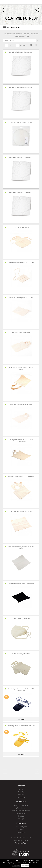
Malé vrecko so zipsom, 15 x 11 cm (21, 298)
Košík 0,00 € (38, 2)
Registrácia (21, 797)
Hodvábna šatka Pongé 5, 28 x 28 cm (21, 52)
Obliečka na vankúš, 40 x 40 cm (21, 512)
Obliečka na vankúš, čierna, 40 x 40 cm (21, 584)
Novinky (21, 792)
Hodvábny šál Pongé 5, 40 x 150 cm (21, 157)
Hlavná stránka (9, 34)
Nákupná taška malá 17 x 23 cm (21, 405)
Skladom (21, 45)
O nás (21, 789)
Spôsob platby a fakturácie (21, 811)
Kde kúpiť (21, 819)
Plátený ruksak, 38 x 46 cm (21, 619)
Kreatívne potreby (23, 34)
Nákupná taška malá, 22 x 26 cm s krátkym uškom (21, 441)
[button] (4, 2)
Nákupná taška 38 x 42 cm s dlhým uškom (21, 369)
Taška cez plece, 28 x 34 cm (21, 654)
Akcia (9, 45)
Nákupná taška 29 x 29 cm (21, 333)
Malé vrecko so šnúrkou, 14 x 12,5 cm (21, 263)
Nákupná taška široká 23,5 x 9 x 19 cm (21, 477)
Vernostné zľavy (21, 813)
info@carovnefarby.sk (21, 843)
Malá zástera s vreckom (21, 228)
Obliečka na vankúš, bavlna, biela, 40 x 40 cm (21, 548)
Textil (28, 36)
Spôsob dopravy (21, 808)
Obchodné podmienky (21, 805)
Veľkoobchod (21, 816)
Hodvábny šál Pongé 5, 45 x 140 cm (21, 192)
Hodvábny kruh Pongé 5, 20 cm (21, 122)
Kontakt (21, 794)
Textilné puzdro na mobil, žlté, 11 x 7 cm (21, 726)
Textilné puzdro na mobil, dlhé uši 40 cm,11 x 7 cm (21, 690)
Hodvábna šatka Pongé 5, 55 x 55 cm (21, 87)
